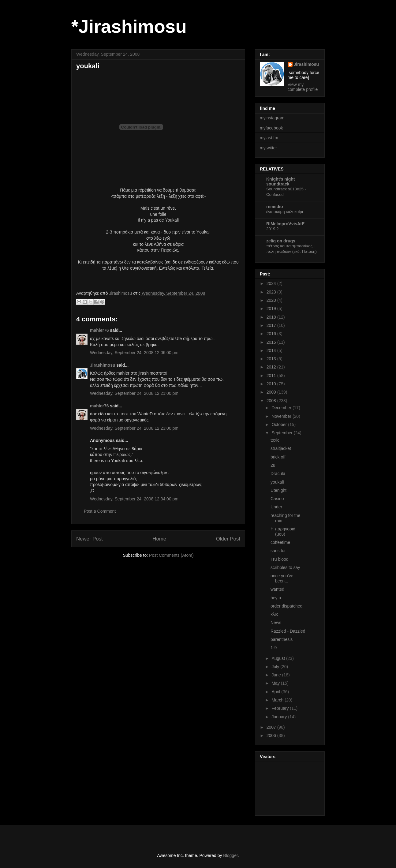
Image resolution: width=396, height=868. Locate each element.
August (279, 658)
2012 (272, 367)
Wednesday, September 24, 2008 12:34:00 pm (134, 499)
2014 (272, 350)
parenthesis (282, 639)
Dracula (278, 473)
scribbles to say (285, 567)
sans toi (278, 551)
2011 (272, 376)
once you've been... (282, 578)
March (278, 700)
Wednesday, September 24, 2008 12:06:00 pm (134, 353)
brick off (278, 457)
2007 (272, 727)
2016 (272, 334)
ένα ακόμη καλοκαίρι (285, 212)
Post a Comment (100, 511)
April (276, 692)
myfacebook (271, 128)
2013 (272, 359)
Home (159, 539)
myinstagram (272, 118)
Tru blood (280, 559)
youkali (277, 482)
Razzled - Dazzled (288, 631)
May (276, 683)
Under (276, 507)
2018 (272, 317)
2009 (272, 392)
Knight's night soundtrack (281, 181)
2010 (272, 384)
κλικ (274, 614)
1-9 (274, 648)
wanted (277, 589)
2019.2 (273, 229)
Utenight (278, 490)
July (276, 667)
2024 (272, 283)
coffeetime (280, 542)
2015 (272, 342)
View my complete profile (303, 87)
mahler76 (99, 330)
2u (273, 465)
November (282, 416)
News (276, 623)
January (280, 717)
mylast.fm (269, 138)
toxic (275, 440)
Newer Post (90, 539)
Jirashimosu (103, 365)
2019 (272, 309)
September (282, 433)
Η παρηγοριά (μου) (283, 531)
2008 (272, 401)
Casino (277, 499)
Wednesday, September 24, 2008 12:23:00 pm (134, 428)
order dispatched (286, 606)
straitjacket (281, 448)
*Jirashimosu (129, 26)
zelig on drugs (281, 241)
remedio (275, 207)
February (281, 708)
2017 (272, 325)
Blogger (230, 855)
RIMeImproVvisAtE (285, 224)
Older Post (228, 539)
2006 (272, 735)
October (280, 425)
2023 (272, 292)
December (282, 408)
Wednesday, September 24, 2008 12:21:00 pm (134, 393)
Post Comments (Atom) (171, 555)
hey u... (278, 598)
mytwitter (268, 148)
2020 (272, 300)
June (277, 675)
